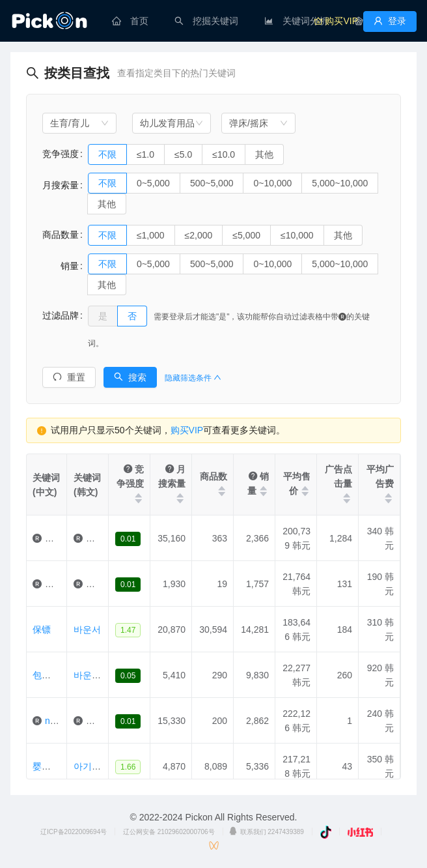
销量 (61, 266)
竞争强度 (61, 154)
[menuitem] (130, 21)
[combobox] (79, 123)
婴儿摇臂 (63, 538)
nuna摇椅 (64, 721)
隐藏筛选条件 (193, 378)
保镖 (42, 629)
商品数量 (61, 235)
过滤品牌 (61, 315)
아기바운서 (96, 766)
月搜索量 (61, 185)
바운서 (87, 629)
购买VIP (187, 430)
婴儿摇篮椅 (55, 766)
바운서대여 (96, 675)
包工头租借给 (60, 675)
